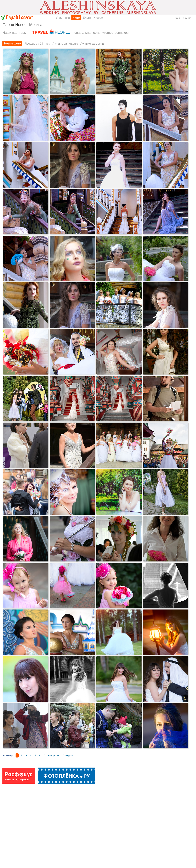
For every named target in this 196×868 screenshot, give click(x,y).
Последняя (68, 755)
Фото (76, 18)
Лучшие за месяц (92, 44)
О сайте (187, 18)
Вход (177, 18)
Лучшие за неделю (65, 44)
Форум (99, 18)
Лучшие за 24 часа (37, 44)
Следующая (54, 755)
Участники (63, 18)
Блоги (87, 18)
